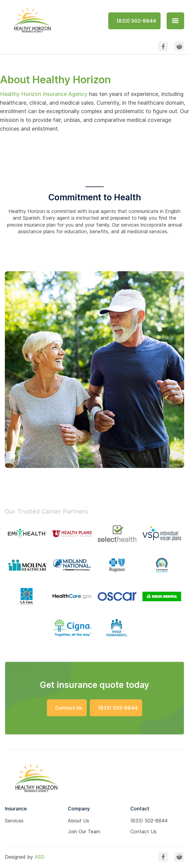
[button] (175, 21)
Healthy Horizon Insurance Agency (44, 94)
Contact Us (143, 831)
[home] (31, 21)
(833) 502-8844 (149, 821)
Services (14, 821)
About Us (78, 821)
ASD (39, 857)
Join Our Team (84, 831)
